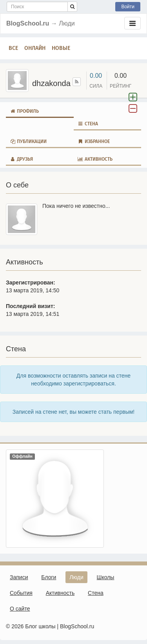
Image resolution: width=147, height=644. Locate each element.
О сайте (20, 609)
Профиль (24, 111)
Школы (106, 577)
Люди (76, 577)
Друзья (21, 159)
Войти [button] (128, 7)
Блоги (49, 577)
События (21, 593)
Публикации (28, 141)
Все (13, 48)
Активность (95, 159)
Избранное (94, 141)
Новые (61, 48)
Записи (19, 577)
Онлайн (35, 48)
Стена (88, 124)
